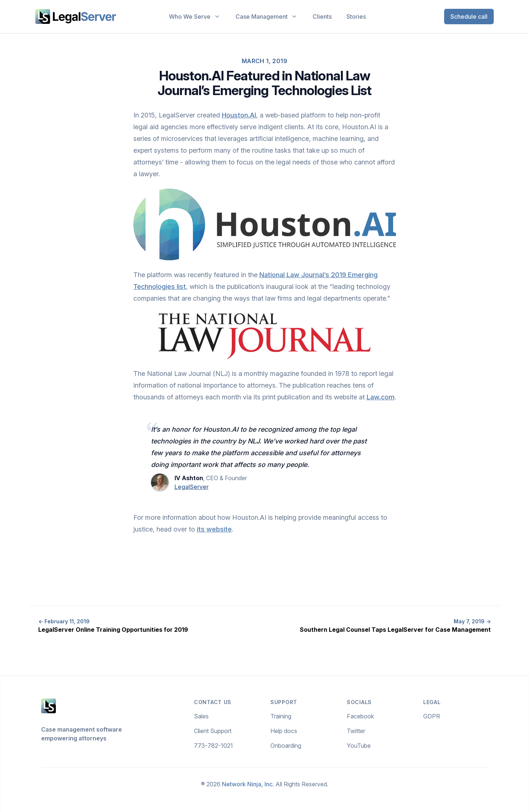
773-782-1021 (213, 746)
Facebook (360, 716)
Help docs (284, 731)
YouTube (359, 746)
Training (281, 716)
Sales (201, 716)
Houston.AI (239, 115)
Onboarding (286, 746)
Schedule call (469, 17)
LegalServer (192, 487)
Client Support (213, 731)
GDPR (432, 716)
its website (214, 529)
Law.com (381, 397)
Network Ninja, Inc (247, 784)
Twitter (356, 731)
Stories (356, 17)
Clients (322, 17)
